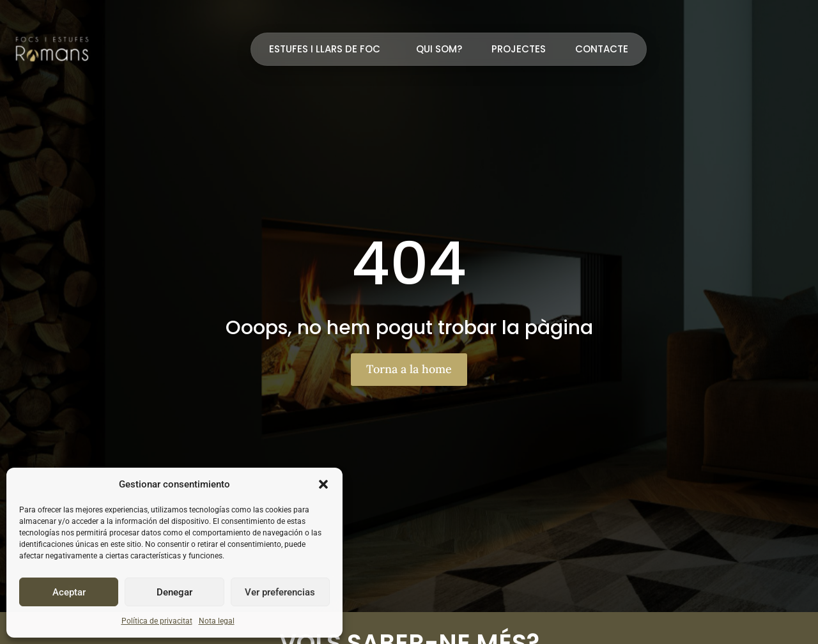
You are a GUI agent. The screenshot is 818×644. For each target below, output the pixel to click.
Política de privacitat (157, 621)
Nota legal (217, 621)
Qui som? (439, 49)
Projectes (519, 49)
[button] (323, 484)
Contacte (602, 49)
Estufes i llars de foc (328, 49)
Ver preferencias (280, 592)
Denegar (174, 592)
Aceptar (69, 592)
